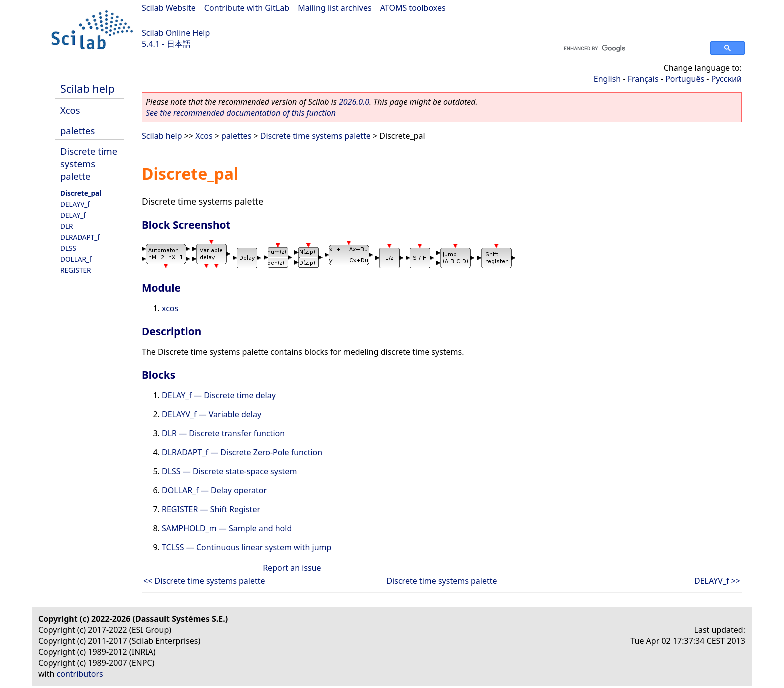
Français (643, 79)
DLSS (68, 248)
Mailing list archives (335, 8)
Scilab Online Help (176, 33)
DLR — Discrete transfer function (223, 433)
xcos (170, 308)
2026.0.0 (354, 102)
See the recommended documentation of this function (241, 113)
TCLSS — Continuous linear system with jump (247, 547)
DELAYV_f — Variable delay (212, 414)
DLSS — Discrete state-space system (229, 471)
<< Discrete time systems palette (204, 581)
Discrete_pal (81, 193)
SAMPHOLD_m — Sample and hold (227, 528)
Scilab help (88, 89)
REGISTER (76, 270)
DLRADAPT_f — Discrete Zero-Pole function (242, 452)
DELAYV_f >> (717, 581)
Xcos (70, 110)
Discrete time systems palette (89, 164)
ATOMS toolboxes (413, 8)
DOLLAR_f (76, 259)
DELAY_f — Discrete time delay (219, 395)
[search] (630, 48)
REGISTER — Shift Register (211, 509)
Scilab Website (169, 8)
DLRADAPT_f (80, 237)
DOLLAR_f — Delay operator (214, 490)
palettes (78, 131)
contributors (80, 674)
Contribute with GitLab (247, 8)
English (607, 79)
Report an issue (292, 568)
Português (685, 79)
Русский (727, 79)
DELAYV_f (75, 204)
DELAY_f (73, 215)
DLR (67, 226)
